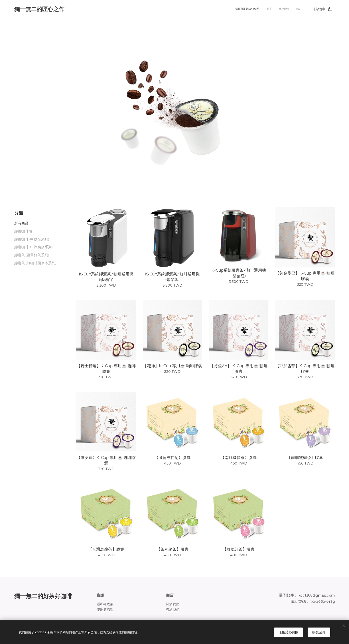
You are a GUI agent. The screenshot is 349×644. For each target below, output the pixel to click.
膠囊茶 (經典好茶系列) (32, 255)
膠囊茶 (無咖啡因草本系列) (35, 263)
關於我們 (173, 604)
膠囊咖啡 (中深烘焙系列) (33, 247)
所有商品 (21, 223)
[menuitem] (281, 9)
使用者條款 (105, 609)
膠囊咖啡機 (23, 231)
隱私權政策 (105, 604)
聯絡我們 (173, 609)
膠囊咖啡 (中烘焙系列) (32, 239)
